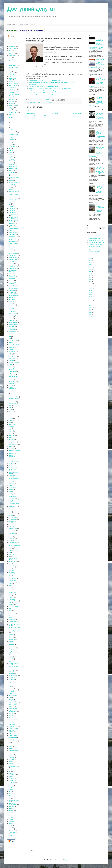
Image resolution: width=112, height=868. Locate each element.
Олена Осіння (12, 535)
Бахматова (11, 103)
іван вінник (11, 361)
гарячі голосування (13, 229)
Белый (10, 109)
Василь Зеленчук (13, 165)
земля (10, 355)
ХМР (10, 808)
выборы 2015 (12, 210)
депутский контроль (14, 286)
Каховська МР (12, 382)
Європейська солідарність (12, 329)
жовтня (91, 288)
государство (12, 252)
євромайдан (12, 326)
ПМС (10, 603)
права (10, 618)
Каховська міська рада (95, 239)
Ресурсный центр (13, 676)
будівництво (12, 150)
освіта (10, 549)
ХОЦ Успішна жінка (14, 814)
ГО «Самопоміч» (13, 240)
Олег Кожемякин (13, 528)
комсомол (11, 395)
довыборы (11, 301)
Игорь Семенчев (13, 357)
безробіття (11, 107)
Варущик (11, 163)
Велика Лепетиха (13, 167)
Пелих (10, 589)
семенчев (11, 699)
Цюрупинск (11, 820)
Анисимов (11, 91)
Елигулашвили (12, 321)
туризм (10, 761)
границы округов (13, 254)
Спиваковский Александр (12, 731)
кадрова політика (13, 373)
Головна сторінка (53, 113)
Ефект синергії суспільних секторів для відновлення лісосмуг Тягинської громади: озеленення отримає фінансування (96, 152)
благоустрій (12, 131)
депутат (11, 274)
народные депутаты (34, 102)
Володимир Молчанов (14, 192)
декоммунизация (13, 265)
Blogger (66, 860)
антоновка (11, 93)
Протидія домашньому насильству (12, 643)
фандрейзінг (12, 782)
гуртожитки (11, 261)
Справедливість (13, 737)
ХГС (10, 791)
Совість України (13, 723)
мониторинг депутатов (14, 450)
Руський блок (12, 681)
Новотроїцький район (14, 503)
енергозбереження (13, 322)
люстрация (11, 426)
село (10, 697)
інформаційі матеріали (12, 369)
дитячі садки (12, 291)
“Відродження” (12, 48)
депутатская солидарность (12, 276)
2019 (91, 271)
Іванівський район (13, 362)
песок (10, 596)
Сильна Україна (13, 709)
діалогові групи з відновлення (13, 293)
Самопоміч (11, 692)
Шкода (10, 827)
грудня (91, 284)
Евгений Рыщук (13, 313)
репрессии (11, 674)
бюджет (11, 152)
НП (9, 508)
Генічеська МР (12, 234)
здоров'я (11, 353)
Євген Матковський (14, 324)
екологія (11, 317)
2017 (91, 276)
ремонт (10, 672)
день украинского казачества (13, 271)
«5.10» (10, 57)
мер (10, 437)
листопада (92, 286)
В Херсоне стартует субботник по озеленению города (43, 87)
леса (10, 422)
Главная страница (11, 24)
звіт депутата (12, 351)
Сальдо (50, 102)
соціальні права (13, 728)
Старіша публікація (77, 113)
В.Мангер (11, 158)
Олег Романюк (12, 530)
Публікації (12, 36)
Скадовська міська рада (95, 248)
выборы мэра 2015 (13, 214)
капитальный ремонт (14, 377)
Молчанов (11, 449)
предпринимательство (14, 628)
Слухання (11, 721)
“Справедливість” (13, 55)
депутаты (11, 281)
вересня (91, 290)
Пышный (11, 660)
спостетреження (13, 735)
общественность (13, 519)
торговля (11, 754)
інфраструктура (13, 371)
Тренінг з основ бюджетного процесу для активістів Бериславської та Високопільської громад (96, 63)
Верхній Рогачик (13, 168)
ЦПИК (10, 818)
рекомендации (12, 670)
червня (91, 297)
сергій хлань (12, 701)
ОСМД (10, 551)
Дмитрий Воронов (13, 296)
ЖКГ (10, 337)
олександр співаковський (12, 532)
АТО (10, 98)
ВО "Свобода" (12, 184)
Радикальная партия (14, 667)
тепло (10, 748)
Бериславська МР (13, 113)
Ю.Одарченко (12, 831)
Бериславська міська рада (95, 244)
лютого (91, 305)
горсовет (11, 250)
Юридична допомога (14, 833)
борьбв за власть (13, 147)
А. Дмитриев (12, 73)
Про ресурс (34, 24)
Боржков (11, 145)
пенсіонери (11, 591)
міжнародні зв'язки (13, 445)
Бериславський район (14, 121)
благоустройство (13, 133)
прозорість (11, 638)
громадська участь (13, 257)
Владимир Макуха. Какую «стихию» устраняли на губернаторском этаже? (100, 171)
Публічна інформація (14, 653)
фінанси (11, 790)
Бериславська (12, 111)
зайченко (11, 342)
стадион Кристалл (13, 741)
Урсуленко (11, 778)
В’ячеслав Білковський (12, 160)
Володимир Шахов (13, 198)
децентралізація (13, 289)
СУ (9, 743)
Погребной (11, 605)
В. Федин (11, 156)
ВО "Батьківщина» (13, 182)
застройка (11, 349)
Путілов (11, 656)
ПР (9, 616)
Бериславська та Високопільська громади (13, 116)
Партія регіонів (12, 580)
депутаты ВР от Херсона (13, 283)
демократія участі (13, 269)
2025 (91, 258)
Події (10, 608)
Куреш (10, 421)
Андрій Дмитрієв (13, 89)
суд (10, 745)
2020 (91, 269)
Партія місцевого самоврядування (13, 578)
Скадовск (11, 714)
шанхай (11, 825)
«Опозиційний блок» (14, 61)
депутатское (12, 279)
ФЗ (9, 784)
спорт (10, 733)
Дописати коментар (33, 110)
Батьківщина (12, 101)
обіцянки (11, 516)
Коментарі (12, 39)
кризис (10, 409)
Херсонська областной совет (13, 804)
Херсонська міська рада (95, 237)
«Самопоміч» (12, 64)
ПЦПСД (11, 658)
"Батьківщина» (12, 46)
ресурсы (11, 677)
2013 (91, 310)
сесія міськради (13, 705)
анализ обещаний (13, 83)
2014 (91, 282)
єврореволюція (12, 331)
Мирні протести (13, 443)
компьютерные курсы (14, 392)
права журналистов (14, 621)
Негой (10, 491)
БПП (10, 149)
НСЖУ (10, 512)
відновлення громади (14, 177)
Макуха (11, 432)
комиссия (11, 385)
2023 (91, 263)
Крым (10, 415)
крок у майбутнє (13, 413)
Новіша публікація (31, 113)
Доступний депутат (31, 9)
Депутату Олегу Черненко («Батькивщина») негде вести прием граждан (48, 93)
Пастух (10, 585)
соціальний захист (13, 727)
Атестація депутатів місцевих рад (14, 95)
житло (10, 335)
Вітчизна (11, 180)
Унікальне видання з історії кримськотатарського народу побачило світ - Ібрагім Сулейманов (97, 82)
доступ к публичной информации (14, 311)
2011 (91, 314)
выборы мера (12, 212)
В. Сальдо (11, 154)
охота (10, 563)
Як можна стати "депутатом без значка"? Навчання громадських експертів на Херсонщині (96, 190)
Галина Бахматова (13, 226)
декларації (11, 263)
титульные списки (13, 750)
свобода (11, 694)
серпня (91, 292)
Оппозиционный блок (14, 543)
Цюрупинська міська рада (95, 250)
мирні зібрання (12, 441)
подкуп (10, 610)
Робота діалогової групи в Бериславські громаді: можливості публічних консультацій (97, 209)
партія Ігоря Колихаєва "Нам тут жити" (14, 574)
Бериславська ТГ (13, 119)
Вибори (11, 170)
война (10, 190)
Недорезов (11, 493)
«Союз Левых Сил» (14, 68)
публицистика (12, 648)
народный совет (13, 482)
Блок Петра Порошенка (12, 138)
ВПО (10, 203)
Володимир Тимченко (14, 195)
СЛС (10, 717)
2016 (91, 278)
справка (11, 739)
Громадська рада (13, 256)
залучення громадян (14, 344)
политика (11, 612)
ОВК (10, 524)
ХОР (10, 812)
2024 (91, 261)
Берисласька (12, 124)
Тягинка (11, 763)
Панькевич (11, 567)
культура (11, 419)
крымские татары (13, 417)
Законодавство (24, 24)
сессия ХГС (12, 707)
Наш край (11, 489)
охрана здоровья (13, 565)
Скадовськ (11, 715)
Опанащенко (12, 539)
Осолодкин (11, 554)
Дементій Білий (13, 267)
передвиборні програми (12, 593)
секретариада (12, 695)
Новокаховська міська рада (96, 241)
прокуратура (12, 640)
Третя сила (11, 760)
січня (90, 307)
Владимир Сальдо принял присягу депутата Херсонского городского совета (50, 88)
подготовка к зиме (13, 606)
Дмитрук (11, 298)
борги (10, 143)
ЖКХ (10, 339)
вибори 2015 (12, 172)
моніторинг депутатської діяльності (12, 457)
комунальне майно (13, 397)
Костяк (10, 406)
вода (10, 188)
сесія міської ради (13, 703)
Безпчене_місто (13, 105)
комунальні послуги (14, 399)
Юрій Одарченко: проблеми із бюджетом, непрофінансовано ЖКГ (100, 134)
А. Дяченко (11, 77)
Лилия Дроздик (12, 424)
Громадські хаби (13, 259)
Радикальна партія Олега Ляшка (13, 664)
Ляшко (10, 428)
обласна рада (12, 517)
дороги (10, 303)
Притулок (11, 634)
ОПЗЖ (10, 541)
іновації (11, 364)
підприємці (11, 598)
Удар (10, 772)
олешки (11, 537)
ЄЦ (9, 333)
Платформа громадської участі (13, 600)
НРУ (10, 510)
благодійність (12, 129)
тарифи (11, 747)
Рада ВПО (11, 662)
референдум (12, 679)
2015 (10, 71)
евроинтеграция (13, 315)
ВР (9, 205)
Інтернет (11, 366)
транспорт (11, 758)
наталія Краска (12, 488)
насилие (11, 486)
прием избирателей (43, 102)
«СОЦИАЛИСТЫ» (13, 66)
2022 (91, 265)
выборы (11, 207)
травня (91, 299)
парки (10, 569)
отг (9, 556)
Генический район (13, 232)
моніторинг (11, 454)
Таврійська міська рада (95, 252)
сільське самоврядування (13, 711)
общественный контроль (12, 522)
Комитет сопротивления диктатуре (12, 389)
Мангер (11, 434)
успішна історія (12, 780)
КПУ (10, 408)
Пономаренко (12, 614)
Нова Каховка (12, 498)
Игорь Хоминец (13, 359)
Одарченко (11, 526)
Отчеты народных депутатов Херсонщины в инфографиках (45, 81)
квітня (90, 301)
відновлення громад (14, 174)
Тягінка (10, 770)
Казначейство (12, 375)
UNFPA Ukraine (12, 836)
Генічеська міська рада (95, 246)
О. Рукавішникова (13, 514)
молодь (11, 447)
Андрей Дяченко (13, 85)
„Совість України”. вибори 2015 (13, 53)
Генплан (11, 238)
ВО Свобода (12, 186)
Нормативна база (13, 506)
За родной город (13, 341)
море (10, 460)
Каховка (11, 380)
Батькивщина (12, 100)
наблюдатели (12, 467)
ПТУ (10, 646)
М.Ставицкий (12, 430)
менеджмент (12, 435)
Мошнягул (11, 464)
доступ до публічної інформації (14, 307)
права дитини (12, 620)
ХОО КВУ (11, 810)
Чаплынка (11, 822)
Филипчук (11, 786)
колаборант (12, 384)
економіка (11, 319)
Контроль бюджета (13, 404)
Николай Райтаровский (12, 496)
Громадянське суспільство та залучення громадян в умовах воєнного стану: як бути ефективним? (97, 101)
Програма (11, 636)
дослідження (12, 305)
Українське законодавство (12, 774)
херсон (10, 795)
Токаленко (11, 752)
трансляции (12, 756)
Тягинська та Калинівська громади (14, 766)
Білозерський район (14, 126)
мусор (10, 466)
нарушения (11, 484)
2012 (91, 312)
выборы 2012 (12, 209)
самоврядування (13, 690)
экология (11, 829)
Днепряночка (12, 299)
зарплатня (11, 347)
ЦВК (10, 816)
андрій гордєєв (12, 87)
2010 (91, 316)
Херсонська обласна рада (95, 235)
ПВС (10, 587)
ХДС (10, 793)
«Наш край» (12, 59)
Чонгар (10, 823)
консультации (12, 402)
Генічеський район (13, 236)
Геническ (11, 231)
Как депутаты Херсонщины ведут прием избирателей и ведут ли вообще (49, 95)
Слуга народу (12, 719)
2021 (91, 267)
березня (91, 303)
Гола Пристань (12, 242)
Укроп (10, 777)
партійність (11, 571)
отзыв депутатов (13, 561)
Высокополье (12, 224)
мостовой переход (13, 462)
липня (90, 295)
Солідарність (12, 725)
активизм (11, 82)
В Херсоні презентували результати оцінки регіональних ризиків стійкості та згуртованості (97, 116)
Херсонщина (12, 807)
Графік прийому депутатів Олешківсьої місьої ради (43, 91)
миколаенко (12, 439)
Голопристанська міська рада (96, 242)
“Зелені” (11, 50)
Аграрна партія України (12, 79)
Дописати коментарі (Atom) (41, 116)
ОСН (10, 553)
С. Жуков (11, 683)
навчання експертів (14, 469)
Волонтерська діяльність (12, 200)
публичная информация (12, 650)
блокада (11, 141)
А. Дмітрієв (11, 75)
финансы (11, 788)
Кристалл (11, 411)
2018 (91, 273)
